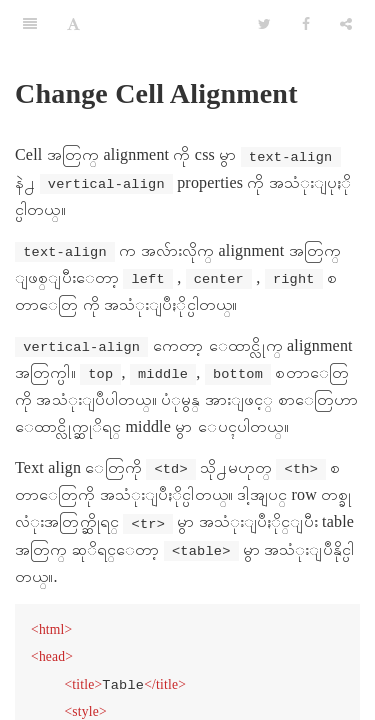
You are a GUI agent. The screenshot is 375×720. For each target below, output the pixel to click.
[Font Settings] (73, 25)
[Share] (346, 25)
